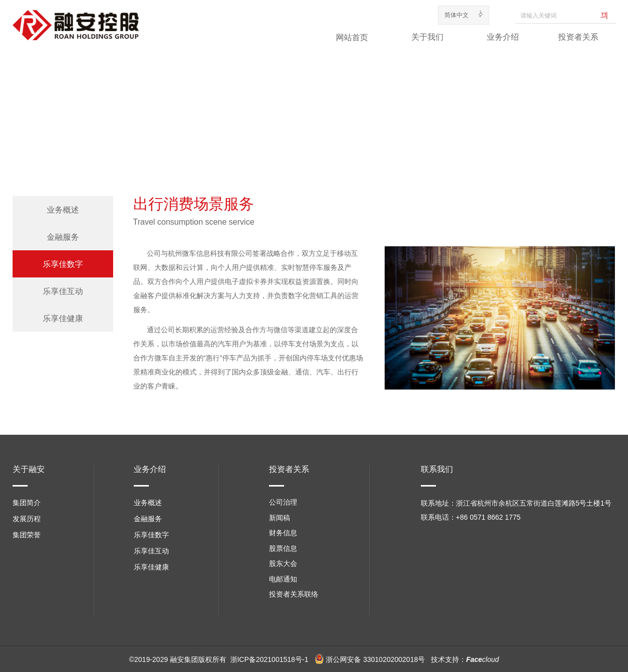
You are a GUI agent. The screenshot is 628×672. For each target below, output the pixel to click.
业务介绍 (503, 37)
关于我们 (427, 37)
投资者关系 (578, 37)
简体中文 (457, 15)
